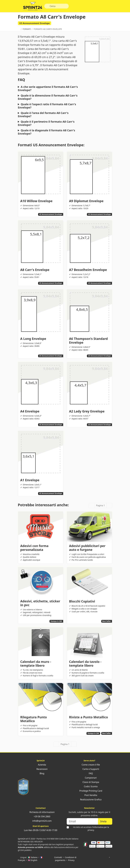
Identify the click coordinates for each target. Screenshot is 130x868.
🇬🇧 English (33, 860)
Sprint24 (33, 7)
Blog (41, 773)
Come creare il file (89, 765)
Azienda (41, 765)
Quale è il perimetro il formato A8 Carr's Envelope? (46, 123)
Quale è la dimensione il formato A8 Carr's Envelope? (48, 97)
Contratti (58, 857)
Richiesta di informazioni (41, 812)
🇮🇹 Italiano (33, 857)
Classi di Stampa (89, 782)
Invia (105, 821)
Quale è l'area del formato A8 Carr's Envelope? (43, 115)
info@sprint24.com (41, 821)
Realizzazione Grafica (89, 799)
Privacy (71, 860)
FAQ (89, 773)
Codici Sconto (89, 786)
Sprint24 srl (23, 839)
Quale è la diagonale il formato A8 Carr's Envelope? (46, 132)
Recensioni (41, 769)
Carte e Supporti (89, 769)
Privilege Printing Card (89, 791)
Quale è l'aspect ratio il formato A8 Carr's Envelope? (47, 106)
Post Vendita (89, 795)
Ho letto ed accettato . (91, 829)
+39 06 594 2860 (41, 816)
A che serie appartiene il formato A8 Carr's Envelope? (48, 88)
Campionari (89, 778)
